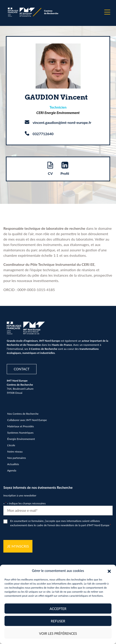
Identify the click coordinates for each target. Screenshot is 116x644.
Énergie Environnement (21, 439)
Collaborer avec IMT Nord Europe (27, 420)
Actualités (13, 464)
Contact (22, 369)
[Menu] (107, 12)
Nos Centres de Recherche (23, 414)
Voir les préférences (58, 633)
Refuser (58, 621)
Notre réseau (15, 452)
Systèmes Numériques (20, 433)
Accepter (58, 609)
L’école (11, 445)
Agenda (12, 470)
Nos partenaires (17, 458)
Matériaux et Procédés (20, 426)
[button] (109, 571)
